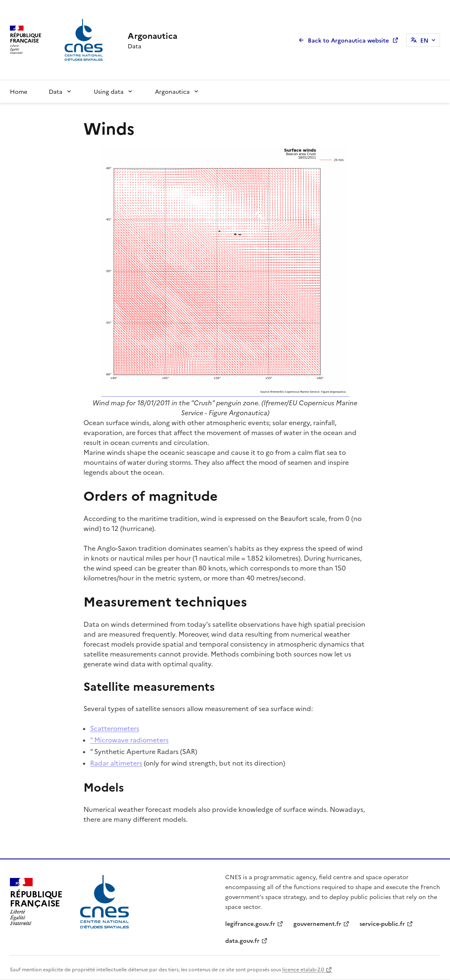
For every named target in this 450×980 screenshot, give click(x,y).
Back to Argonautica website (348, 40)
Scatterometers (115, 728)
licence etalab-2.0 (303, 969)
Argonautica (172, 91)
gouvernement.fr (317, 923)
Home (19, 91)
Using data (109, 91)
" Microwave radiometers (129, 740)
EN (424, 40)
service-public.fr (382, 923)
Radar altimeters (116, 763)
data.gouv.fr (242, 940)
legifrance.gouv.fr (250, 923)
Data (56, 91)
